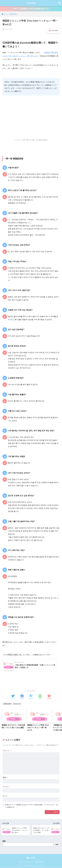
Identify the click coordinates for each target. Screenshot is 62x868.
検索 (4, 841)
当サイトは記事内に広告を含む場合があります (31, 9)
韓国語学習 (17, 704)
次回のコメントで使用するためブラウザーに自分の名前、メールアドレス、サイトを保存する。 (32, 806)
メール (6, 787)
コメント (7, 751)
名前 (5, 778)
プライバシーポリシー (26, 862)
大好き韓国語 (31, 3)
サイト (5, 796)
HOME (31, 858)
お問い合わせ (39, 862)
